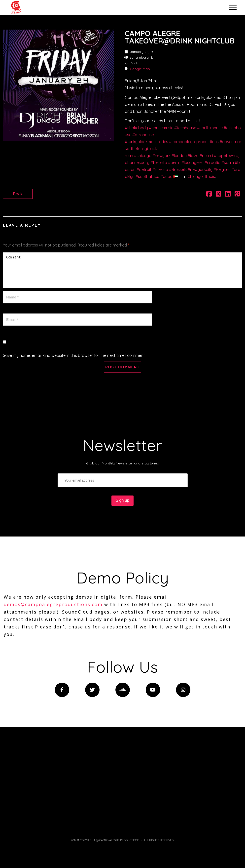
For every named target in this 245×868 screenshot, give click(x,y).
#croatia (212, 163)
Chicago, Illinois (201, 176)
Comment (122, 270)
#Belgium (222, 169)
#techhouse (185, 128)
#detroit (144, 169)
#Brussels (178, 169)
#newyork (161, 156)
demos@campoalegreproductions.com (53, 604)
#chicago (143, 156)
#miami (206, 156)
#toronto (159, 163)
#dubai (167, 176)
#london (179, 156)
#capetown (225, 156)
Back (18, 194)
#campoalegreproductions (194, 142)
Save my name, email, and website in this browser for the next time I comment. (74, 355)
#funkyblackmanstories (146, 142)
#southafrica (147, 176)
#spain (228, 163)
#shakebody (136, 128)
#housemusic (161, 128)
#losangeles (192, 163)
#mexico (160, 169)
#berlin (174, 163)
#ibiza (193, 156)
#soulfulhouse (210, 128)
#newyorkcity (200, 169)
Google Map (140, 69)
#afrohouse (143, 135)
